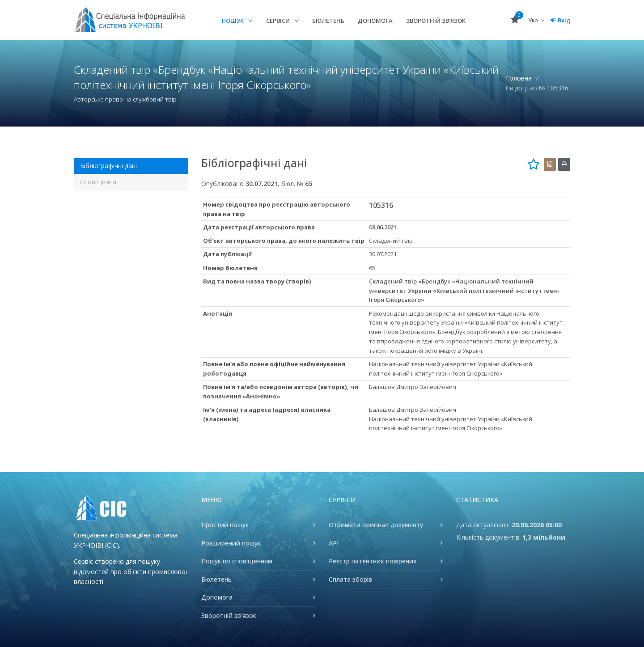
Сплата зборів (350, 579)
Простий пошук (225, 525)
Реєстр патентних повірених (373, 561)
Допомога (375, 21)
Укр (536, 20)
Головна (519, 78)
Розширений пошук (231, 543)
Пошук (233, 21)
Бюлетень (328, 21)
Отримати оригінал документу (376, 525)
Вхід (560, 20)
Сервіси (279, 21)
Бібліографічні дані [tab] (108, 166)
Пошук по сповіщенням (237, 561)
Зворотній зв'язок (436, 21)
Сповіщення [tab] (98, 182)
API (334, 543)
